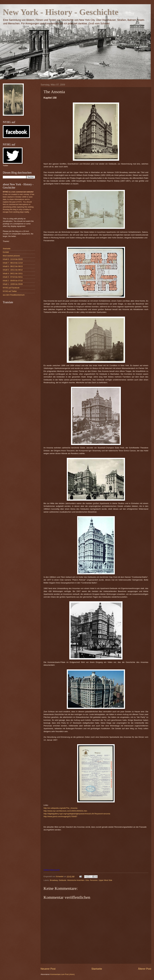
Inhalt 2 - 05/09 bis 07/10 (13, 281)
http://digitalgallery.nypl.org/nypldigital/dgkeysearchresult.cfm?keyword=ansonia (77, 814)
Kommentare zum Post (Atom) (62, 974)
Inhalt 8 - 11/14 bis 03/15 (13, 259)
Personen (94, 880)
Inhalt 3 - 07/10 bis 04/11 (13, 277)
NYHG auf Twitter (10, 291)
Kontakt (6, 252)
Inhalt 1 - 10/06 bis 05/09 (13, 284)
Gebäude (63, 880)
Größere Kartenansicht (52, 870)
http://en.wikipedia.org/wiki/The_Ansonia (60, 808)
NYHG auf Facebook (11, 288)
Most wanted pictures (11, 256)
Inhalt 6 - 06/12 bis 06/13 (13, 266)
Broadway (54, 880)
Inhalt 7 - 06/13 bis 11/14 (13, 263)
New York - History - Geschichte (61, 12)
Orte (87, 880)
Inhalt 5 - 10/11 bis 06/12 (13, 270)
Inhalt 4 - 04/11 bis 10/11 (13, 273)
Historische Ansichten (76, 880)
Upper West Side (105, 880)
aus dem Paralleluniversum (14, 295)
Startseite (97, 969)
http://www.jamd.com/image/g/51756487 (60, 816)
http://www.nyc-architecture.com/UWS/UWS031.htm (65, 811)
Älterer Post (145, 969)
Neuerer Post (48, 969)
